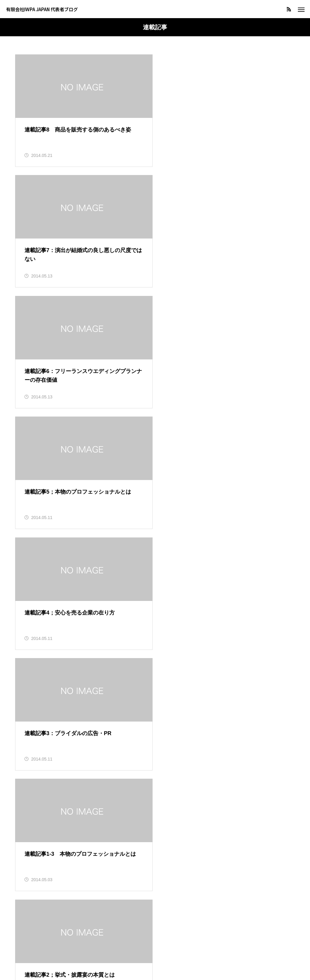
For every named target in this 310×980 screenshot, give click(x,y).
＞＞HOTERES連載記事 (45, 701)
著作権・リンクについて (155, 953)
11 (163, 673)
